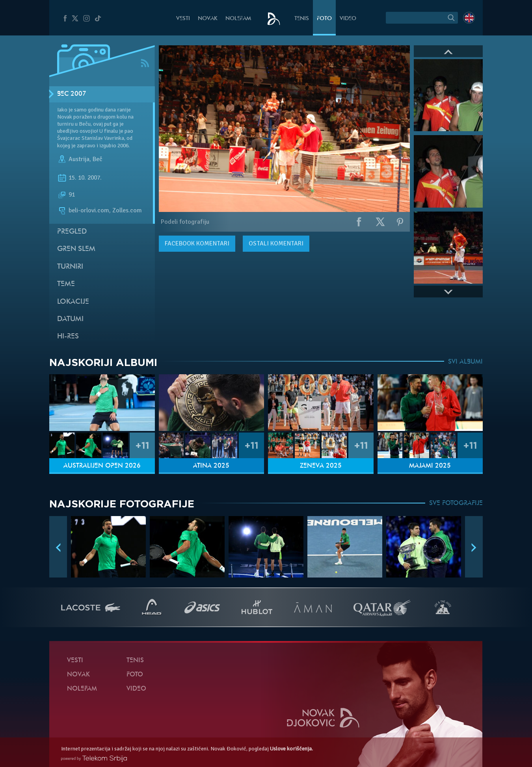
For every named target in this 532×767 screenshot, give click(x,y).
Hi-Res (68, 337)
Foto (324, 19)
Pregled (72, 232)
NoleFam (238, 19)
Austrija (79, 159)
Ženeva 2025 (321, 466)
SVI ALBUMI (465, 362)
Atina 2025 (211, 466)
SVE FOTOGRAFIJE (456, 503)
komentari (197, 243)
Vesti (183, 19)
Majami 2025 (430, 466)
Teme (66, 284)
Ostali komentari (276, 243)
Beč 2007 (72, 94)
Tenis (302, 19)
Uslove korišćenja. (291, 749)
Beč (98, 159)
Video (348, 19)
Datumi (70, 319)
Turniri (70, 267)
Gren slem (76, 249)
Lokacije (73, 302)
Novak (208, 19)
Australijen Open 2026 (102, 466)
